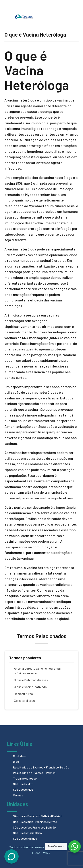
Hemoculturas (23, 694)
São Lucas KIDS (24, 789)
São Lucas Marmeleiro (28, 833)
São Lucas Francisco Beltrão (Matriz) (38, 816)
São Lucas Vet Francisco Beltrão (35, 827)
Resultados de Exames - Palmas (35, 773)
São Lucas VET (23, 784)
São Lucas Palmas (26, 838)
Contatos (19, 756)
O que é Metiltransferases (31, 680)
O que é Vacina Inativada (30, 687)
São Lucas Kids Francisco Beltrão (36, 822)
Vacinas (18, 795)
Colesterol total (25, 701)
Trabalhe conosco (25, 778)
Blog (16, 761)
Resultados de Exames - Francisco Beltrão (42, 767)
